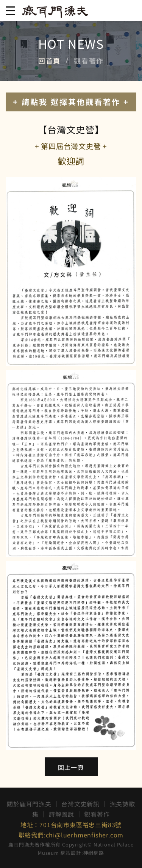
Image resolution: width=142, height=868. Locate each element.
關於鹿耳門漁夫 (29, 804)
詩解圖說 (62, 814)
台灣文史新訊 (80, 804)
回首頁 (49, 60)
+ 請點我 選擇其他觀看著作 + (71, 102)
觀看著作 (97, 814)
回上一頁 (71, 767)
